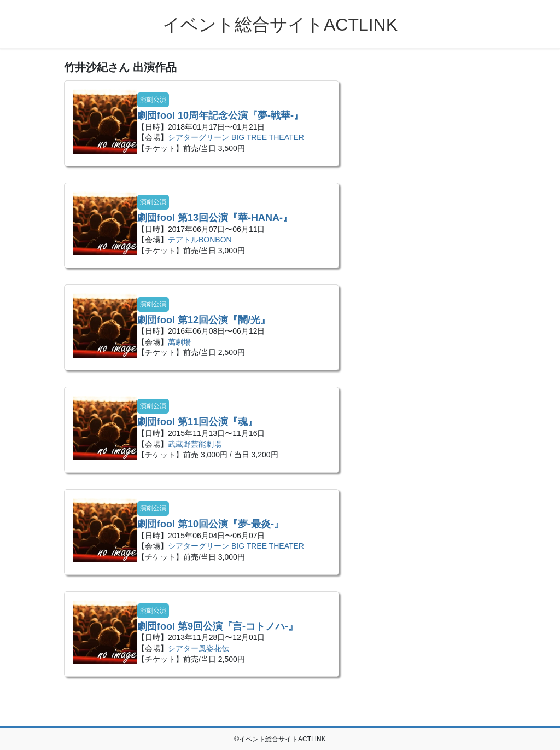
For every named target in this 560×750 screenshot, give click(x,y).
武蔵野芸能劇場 (195, 444)
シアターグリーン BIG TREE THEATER (236, 137)
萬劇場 (179, 342)
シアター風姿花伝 (199, 648)
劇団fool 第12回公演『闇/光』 (204, 320)
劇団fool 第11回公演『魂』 (197, 422)
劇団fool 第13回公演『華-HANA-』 (215, 218)
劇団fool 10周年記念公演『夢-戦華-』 (220, 115)
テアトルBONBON (200, 240)
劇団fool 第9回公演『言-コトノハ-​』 (218, 626)
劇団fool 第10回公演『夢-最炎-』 (211, 524)
